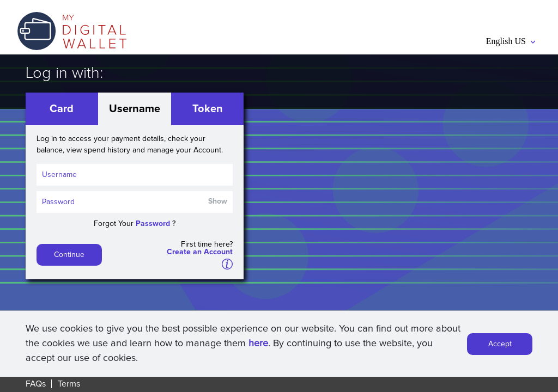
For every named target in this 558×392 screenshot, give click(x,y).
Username (135, 109)
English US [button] (511, 41)
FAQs (36, 384)
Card (62, 109)
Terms (69, 384)
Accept (500, 346)
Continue (69, 255)
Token (208, 109)
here (258, 345)
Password (153, 224)
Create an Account (200, 252)
